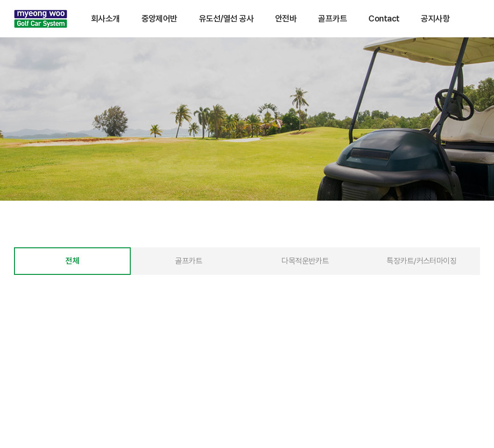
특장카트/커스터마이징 (422, 261)
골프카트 (332, 18)
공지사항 (435, 18)
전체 (72, 261)
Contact (384, 18)
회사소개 (106, 18)
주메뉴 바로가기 (0, 0)
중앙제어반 (159, 18)
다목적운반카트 (305, 261)
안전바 (286, 18)
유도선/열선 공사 (226, 18)
